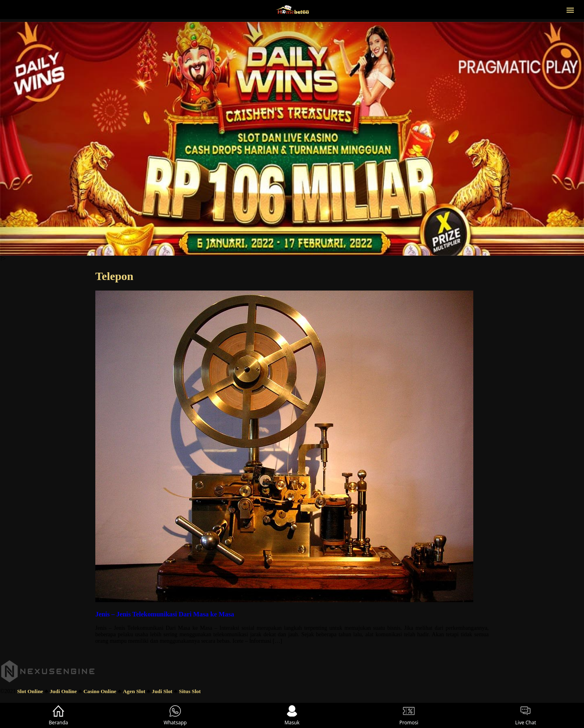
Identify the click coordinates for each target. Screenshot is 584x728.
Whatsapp (175, 715)
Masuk (292, 715)
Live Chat (525, 715)
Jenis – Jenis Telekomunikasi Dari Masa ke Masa (165, 614)
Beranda (58, 715)
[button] (570, 9)
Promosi (409, 715)
